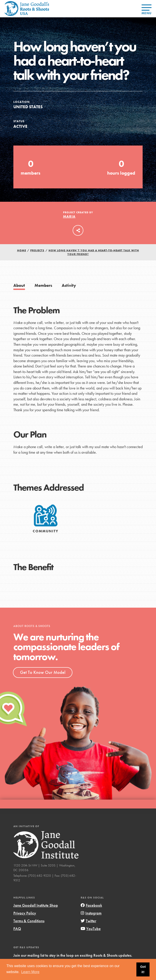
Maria (69, 217)
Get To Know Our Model (43, 672)
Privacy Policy (25, 913)
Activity (69, 285)
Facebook (91, 905)
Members (43, 285)
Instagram (91, 913)
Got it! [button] (143, 969)
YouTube (91, 929)
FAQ (17, 929)
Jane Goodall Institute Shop (36, 905)
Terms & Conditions (29, 921)
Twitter (88, 921)
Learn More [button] (30, 972)
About (19, 285)
